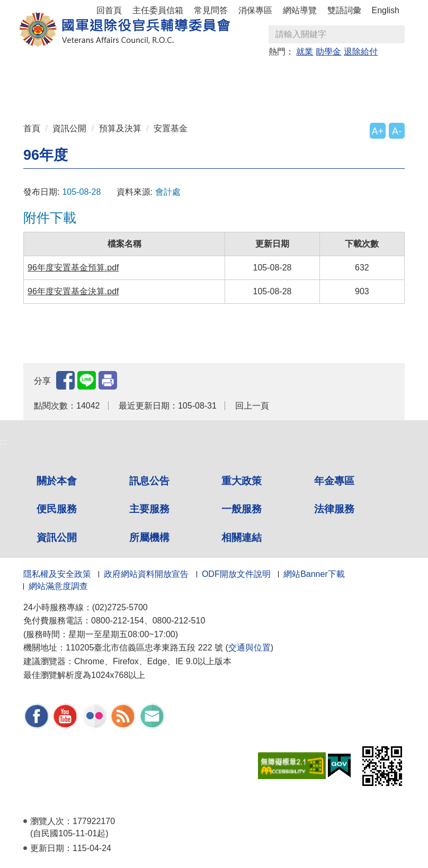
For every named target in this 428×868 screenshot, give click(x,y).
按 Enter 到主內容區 (48, 7)
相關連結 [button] (293, 93)
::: (27, 70)
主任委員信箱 (158, 10)
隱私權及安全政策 (57, 574)
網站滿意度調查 (58, 586)
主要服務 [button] (352, 75)
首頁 (32, 128)
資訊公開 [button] (174, 93)
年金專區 (234, 75)
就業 (305, 52)
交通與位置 (249, 648)
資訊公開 (69, 128)
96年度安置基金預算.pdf (73, 268)
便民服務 (57, 509)
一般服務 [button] (56, 93)
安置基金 (171, 128)
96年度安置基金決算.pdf (73, 291)
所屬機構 (149, 537)
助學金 (328, 52)
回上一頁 (252, 406)
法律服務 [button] (115, 93)
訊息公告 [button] (115, 75)
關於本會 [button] (56, 75)
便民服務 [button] (293, 75)
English (386, 10)
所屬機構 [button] (234, 93)
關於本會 (57, 481)
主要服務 (149, 509)
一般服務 (242, 509)
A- (397, 131)
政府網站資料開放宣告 (146, 574)
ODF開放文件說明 (236, 574)
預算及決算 (120, 128)
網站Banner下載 (314, 574)
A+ (378, 131)
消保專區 (255, 10)
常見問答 (211, 10)
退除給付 (361, 52)
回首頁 (109, 10)
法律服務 (334, 509)
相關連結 (242, 537)
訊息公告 (149, 481)
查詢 (396, 34)
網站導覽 (300, 10)
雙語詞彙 (344, 10)
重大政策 (174, 75)
